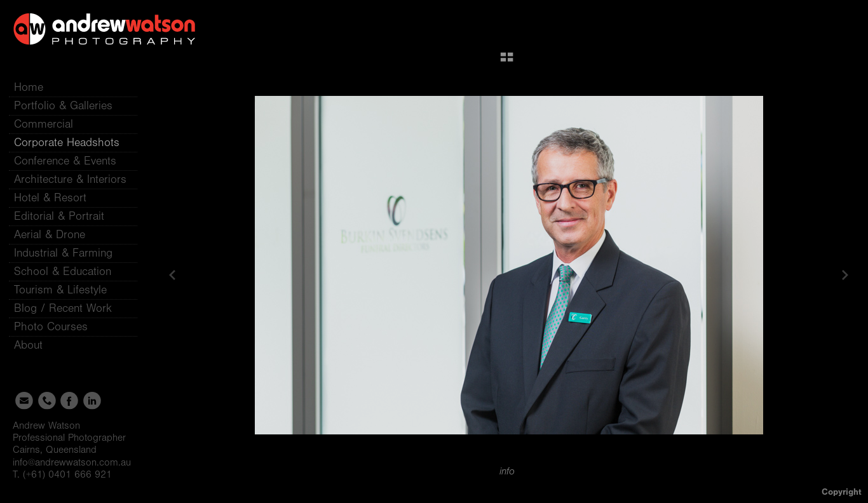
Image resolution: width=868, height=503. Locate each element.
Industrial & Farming (63, 253)
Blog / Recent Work (63, 308)
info (507, 471)
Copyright (842, 492)
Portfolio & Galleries (71, 106)
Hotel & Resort (50, 198)
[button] (507, 62)
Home (29, 87)
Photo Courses (58, 327)
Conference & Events (65, 161)
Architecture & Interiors (70, 179)
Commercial (44, 124)
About (36, 345)
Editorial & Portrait (59, 216)
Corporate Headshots (67, 143)
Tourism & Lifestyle (60, 290)
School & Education (63, 272)
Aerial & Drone (50, 235)
